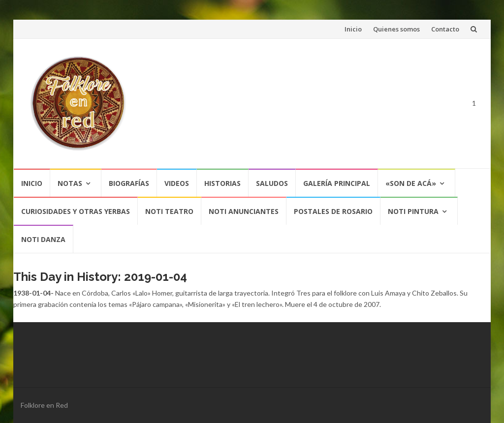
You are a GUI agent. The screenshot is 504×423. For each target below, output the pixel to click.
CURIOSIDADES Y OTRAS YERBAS (76, 211)
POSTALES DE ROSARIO (333, 211)
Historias (222, 183)
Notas (70, 183)
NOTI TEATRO (169, 211)
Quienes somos (396, 29)
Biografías (129, 183)
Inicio (353, 29)
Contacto (445, 29)
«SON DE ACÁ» (411, 183)
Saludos (272, 183)
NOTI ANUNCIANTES (244, 211)
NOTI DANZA (43, 239)
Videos (177, 183)
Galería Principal (337, 183)
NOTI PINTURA (413, 211)
